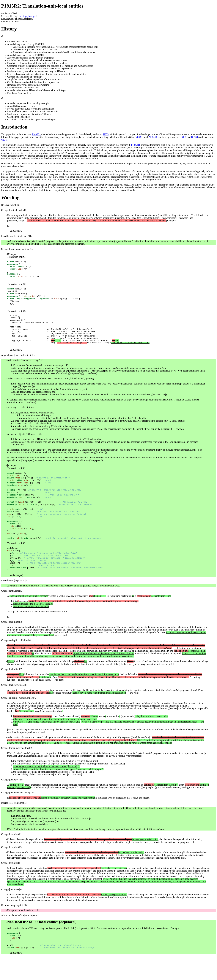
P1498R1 (36, 134)
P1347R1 (136, 145)
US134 (194, 137)
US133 (183, 137)
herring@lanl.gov (28, 16)
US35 (106, 134)
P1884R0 (153, 137)
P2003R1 (139, 137)
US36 (4, 140)
